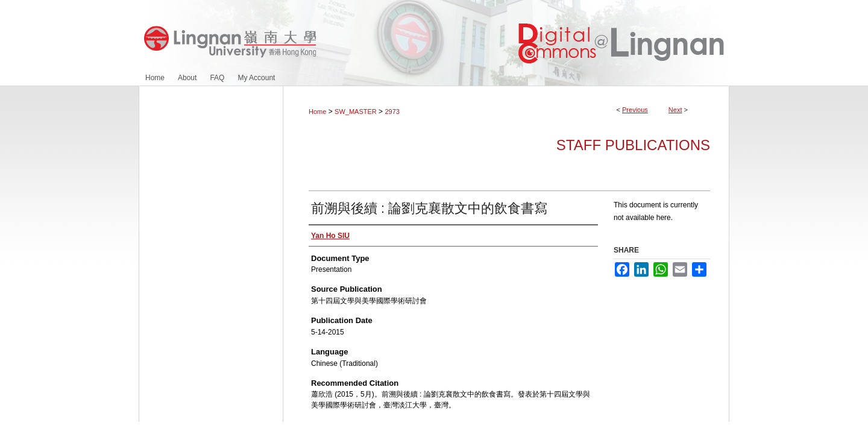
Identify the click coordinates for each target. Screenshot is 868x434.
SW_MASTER (356, 112)
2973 (392, 112)
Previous (635, 110)
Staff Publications (633, 145)
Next (675, 110)
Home (317, 112)
